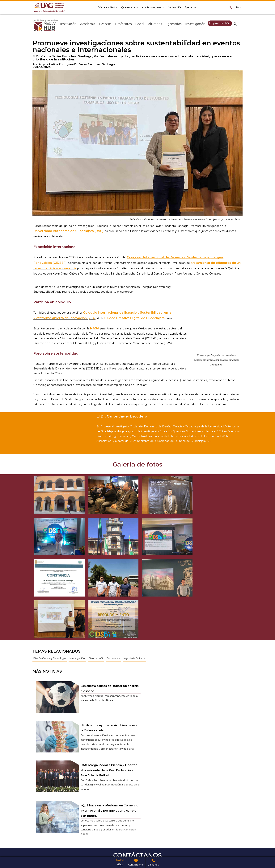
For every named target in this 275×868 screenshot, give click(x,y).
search (235, 24)
